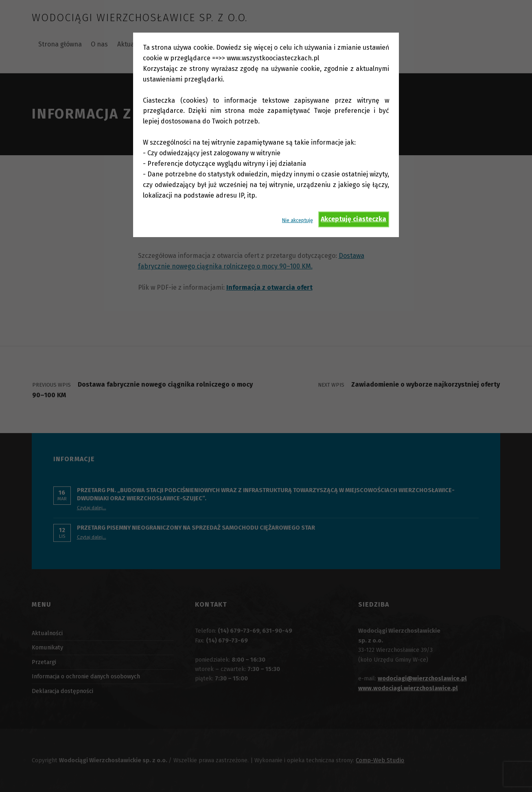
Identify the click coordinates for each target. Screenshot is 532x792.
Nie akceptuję (298, 220)
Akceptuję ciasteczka (354, 219)
